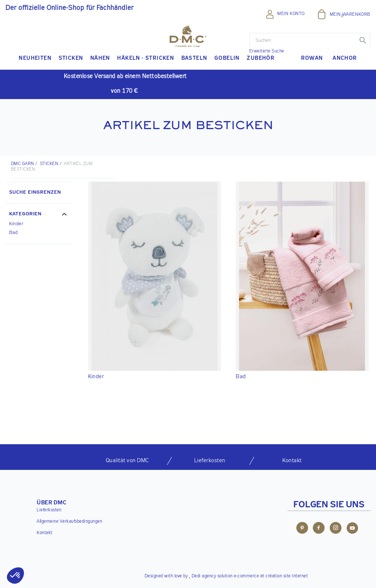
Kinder (16, 224)
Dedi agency (204, 576)
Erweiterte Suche (267, 51)
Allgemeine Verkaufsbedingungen (69, 522)
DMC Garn (23, 164)
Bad (14, 233)
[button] (39, 215)
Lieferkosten (49, 510)
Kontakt (45, 533)
